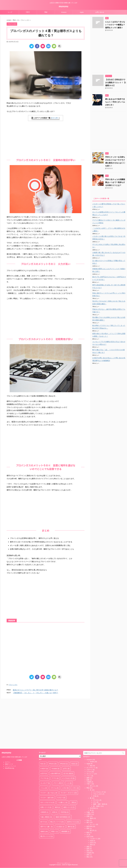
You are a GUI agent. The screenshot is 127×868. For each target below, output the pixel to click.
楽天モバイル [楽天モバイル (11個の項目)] (73, 774)
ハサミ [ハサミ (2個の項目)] (75, 740)
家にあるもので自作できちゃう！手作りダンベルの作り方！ (115, 102)
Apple (82, 12)
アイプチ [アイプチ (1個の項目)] (44, 730)
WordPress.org (10, 720)
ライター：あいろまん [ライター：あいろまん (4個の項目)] (49, 745)
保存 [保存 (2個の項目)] (57, 759)
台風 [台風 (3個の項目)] (55, 764)
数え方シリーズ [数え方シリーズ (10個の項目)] (57, 774)
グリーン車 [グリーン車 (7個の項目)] (58, 735)
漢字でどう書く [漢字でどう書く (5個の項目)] (47, 779)
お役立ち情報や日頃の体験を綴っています (14, 709)
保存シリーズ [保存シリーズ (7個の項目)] (69, 759)
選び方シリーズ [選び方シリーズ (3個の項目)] (47, 788)
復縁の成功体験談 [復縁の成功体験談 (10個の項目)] (63, 769)
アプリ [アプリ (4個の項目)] (55, 730)
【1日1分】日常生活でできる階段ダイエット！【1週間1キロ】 (116, 83)
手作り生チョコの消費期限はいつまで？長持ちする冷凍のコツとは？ (115, 182)
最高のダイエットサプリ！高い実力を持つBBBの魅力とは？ (36, 690)
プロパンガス (13, 685)
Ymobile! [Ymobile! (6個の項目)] (55, 721)
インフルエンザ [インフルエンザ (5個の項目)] (68, 730)
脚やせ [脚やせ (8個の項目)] (71, 779)
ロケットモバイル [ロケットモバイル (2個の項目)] (47, 755)
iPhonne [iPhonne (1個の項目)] (64, 716)
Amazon (64, 12)
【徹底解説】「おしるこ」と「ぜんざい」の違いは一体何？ (36, 693)
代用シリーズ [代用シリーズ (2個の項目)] (46, 759)
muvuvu (63, 6)
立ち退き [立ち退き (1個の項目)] (60, 779)
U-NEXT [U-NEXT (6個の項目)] (44, 721)
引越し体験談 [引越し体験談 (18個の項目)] (46, 769)
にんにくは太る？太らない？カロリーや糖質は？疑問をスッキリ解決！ (115, 25)
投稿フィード (9, 716)
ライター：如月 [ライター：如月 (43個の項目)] (47, 750)
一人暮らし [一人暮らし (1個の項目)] (63, 755)
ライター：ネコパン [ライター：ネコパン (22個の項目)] (69, 745)
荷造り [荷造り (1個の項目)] (55, 784)
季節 (46, 12)
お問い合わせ (100, 12)
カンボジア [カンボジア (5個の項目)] (45, 735)
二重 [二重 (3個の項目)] (73, 755)
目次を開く (55, 118)
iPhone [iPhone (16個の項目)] (53, 716)
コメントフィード (10, 718)
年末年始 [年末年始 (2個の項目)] (65, 764)
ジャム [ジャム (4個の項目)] (44, 740)
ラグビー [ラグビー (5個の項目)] (61, 750)
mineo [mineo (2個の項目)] (74, 716)
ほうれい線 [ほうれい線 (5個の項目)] (68, 726)
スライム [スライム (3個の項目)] (55, 740)
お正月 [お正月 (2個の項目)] (44, 726)
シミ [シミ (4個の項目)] (69, 735)
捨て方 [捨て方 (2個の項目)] (44, 774)
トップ (10, 12)
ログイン (8, 714)
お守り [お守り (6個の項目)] (66, 721)
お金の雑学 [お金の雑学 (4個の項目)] (55, 726)
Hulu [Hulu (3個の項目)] (43, 716)
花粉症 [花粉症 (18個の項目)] (44, 784)
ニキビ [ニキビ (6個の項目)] (65, 740)
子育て (28, 12)
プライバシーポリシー (63, 815)
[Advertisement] (46, 139)
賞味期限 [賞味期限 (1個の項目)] (65, 784)
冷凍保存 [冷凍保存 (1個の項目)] (44, 764)
